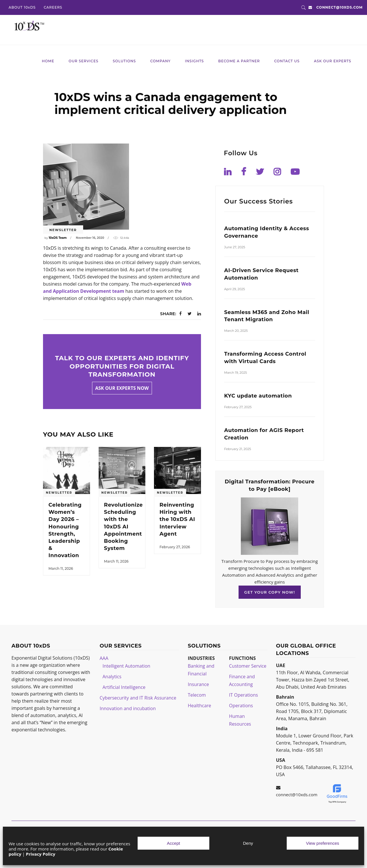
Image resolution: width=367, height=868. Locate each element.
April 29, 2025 (235, 289)
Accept (173, 843)
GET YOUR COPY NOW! (270, 592)
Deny (248, 843)
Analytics (112, 677)
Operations (241, 706)
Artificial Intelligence (124, 687)
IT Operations (244, 695)
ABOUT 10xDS (22, 7)
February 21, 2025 (238, 449)
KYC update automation (258, 396)
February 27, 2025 (238, 407)
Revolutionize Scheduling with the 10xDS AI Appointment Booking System (123, 527)
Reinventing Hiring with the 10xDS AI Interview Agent (177, 519)
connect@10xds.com (339, 7)
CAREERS (53, 7)
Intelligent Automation (127, 666)
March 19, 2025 (236, 373)
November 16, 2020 (90, 238)
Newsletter (63, 230)
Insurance (198, 684)
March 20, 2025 (236, 331)
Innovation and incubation (128, 708)
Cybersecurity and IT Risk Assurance (138, 698)
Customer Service (248, 666)
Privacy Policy (41, 854)
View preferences (323, 843)
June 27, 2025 (235, 247)
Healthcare (199, 706)
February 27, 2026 (175, 547)
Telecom (197, 695)
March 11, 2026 (61, 568)
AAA (104, 658)
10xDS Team (58, 238)
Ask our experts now (122, 388)
